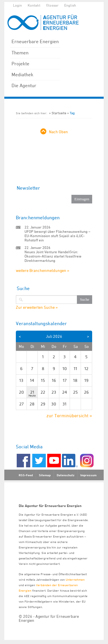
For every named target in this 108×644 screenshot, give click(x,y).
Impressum (88, 475)
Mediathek (22, 75)
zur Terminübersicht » (69, 416)
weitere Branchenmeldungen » (42, 270)
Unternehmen (75, 579)
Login (17, 5)
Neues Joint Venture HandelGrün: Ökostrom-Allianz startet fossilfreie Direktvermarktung (53, 256)
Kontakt (34, 5)
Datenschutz (66, 475)
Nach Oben (58, 132)
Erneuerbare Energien (35, 41)
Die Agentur (24, 85)
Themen (20, 53)
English (70, 5)
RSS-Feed (26, 475)
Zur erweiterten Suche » (37, 307)
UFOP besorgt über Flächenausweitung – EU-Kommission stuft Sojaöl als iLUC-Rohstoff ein (57, 236)
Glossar (52, 5)
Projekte (20, 64)
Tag (72, 113)
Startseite (59, 113)
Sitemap (45, 475)
